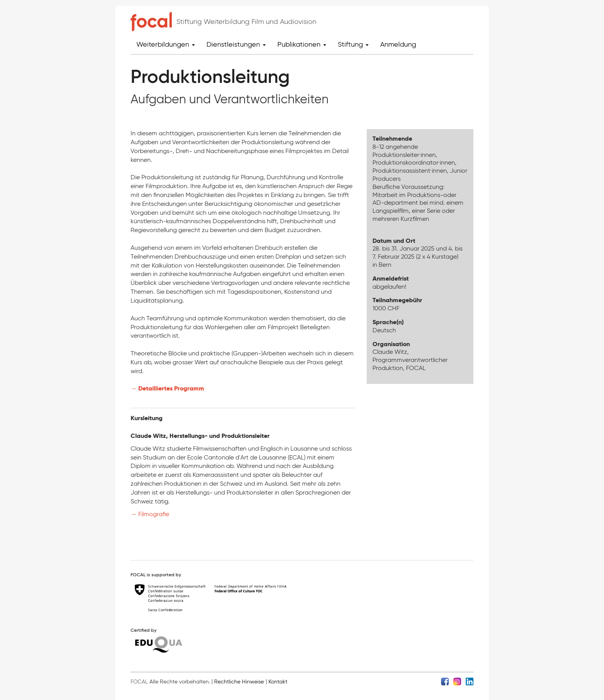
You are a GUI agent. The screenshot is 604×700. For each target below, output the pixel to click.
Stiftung (353, 44)
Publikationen (302, 44)
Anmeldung (398, 44)
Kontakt (278, 682)
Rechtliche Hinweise (239, 682)
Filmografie (154, 514)
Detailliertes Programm (171, 388)
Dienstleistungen (236, 44)
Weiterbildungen (166, 44)
